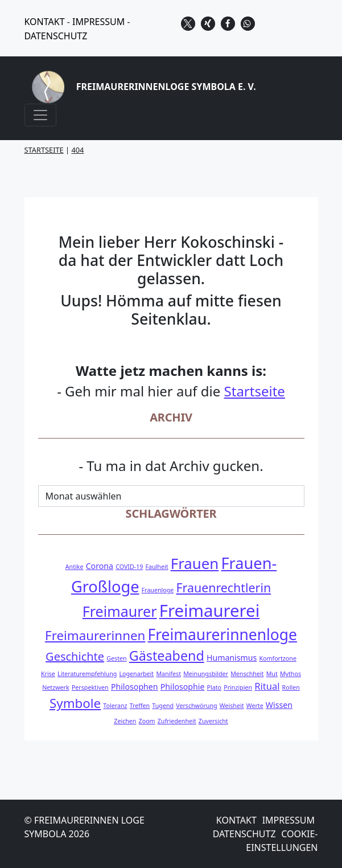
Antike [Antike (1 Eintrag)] (75, 567)
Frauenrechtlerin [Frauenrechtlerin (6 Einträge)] (223, 587)
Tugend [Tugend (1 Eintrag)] (163, 706)
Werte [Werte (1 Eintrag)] (255, 706)
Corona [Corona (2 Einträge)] (100, 566)
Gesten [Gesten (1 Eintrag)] (116, 658)
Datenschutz (244, 834)
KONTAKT (45, 22)
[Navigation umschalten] (40, 115)
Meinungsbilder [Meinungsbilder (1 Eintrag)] (206, 674)
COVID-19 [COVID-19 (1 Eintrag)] (129, 567)
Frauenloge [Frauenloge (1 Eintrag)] (158, 590)
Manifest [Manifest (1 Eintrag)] (168, 674)
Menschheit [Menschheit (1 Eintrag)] (247, 674)
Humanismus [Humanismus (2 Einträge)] (232, 658)
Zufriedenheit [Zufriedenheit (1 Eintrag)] (177, 721)
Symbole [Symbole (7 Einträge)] (75, 703)
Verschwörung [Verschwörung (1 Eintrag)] (196, 706)
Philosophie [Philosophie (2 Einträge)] (183, 687)
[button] (188, 24)
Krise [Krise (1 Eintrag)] (48, 674)
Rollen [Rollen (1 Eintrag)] (291, 687)
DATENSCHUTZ (56, 36)
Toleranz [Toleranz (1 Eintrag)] (115, 706)
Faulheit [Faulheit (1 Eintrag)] (157, 567)
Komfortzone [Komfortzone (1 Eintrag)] (277, 658)
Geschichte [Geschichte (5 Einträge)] (75, 656)
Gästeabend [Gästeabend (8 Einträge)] (167, 656)
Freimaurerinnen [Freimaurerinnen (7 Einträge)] (95, 635)
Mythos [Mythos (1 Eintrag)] (291, 674)
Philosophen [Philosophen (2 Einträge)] (135, 687)
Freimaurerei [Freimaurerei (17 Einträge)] (210, 611)
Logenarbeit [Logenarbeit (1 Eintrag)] (136, 674)
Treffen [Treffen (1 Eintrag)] (140, 706)
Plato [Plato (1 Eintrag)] (214, 687)
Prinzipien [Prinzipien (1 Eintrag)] (238, 687)
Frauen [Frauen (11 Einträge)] (195, 563)
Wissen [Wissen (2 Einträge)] (279, 705)
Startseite (255, 391)
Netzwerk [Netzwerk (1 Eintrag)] (55, 687)
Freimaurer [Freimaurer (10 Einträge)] (120, 611)
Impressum (289, 820)
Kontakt (236, 820)
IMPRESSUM (98, 22)
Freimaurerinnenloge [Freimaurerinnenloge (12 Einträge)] (222, 634)
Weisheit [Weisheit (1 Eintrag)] (232, 706)
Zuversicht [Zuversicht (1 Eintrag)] (213, 721)
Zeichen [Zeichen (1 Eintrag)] (125, 721)
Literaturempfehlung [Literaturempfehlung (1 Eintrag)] (87, 674)
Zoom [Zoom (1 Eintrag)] (147, 721)
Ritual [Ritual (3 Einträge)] (267, 686)
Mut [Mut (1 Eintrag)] (272, 674)
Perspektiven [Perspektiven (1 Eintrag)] (90, 687)
